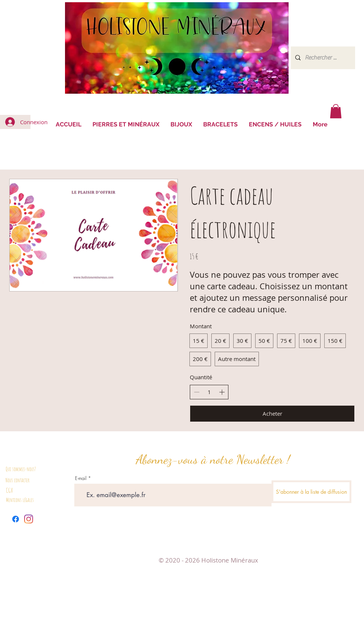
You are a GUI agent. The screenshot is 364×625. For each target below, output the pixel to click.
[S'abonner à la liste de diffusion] (311, 492)
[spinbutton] (209, 392)
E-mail (81, 478)
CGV (9, 490)
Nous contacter (17, 480)
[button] (336, 111)
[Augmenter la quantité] (222, 392)
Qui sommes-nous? (21, 469)
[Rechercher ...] (322, 58)
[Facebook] (16, 519)
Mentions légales (20, 500)
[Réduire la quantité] (197, 392)
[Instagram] (29, 519)
